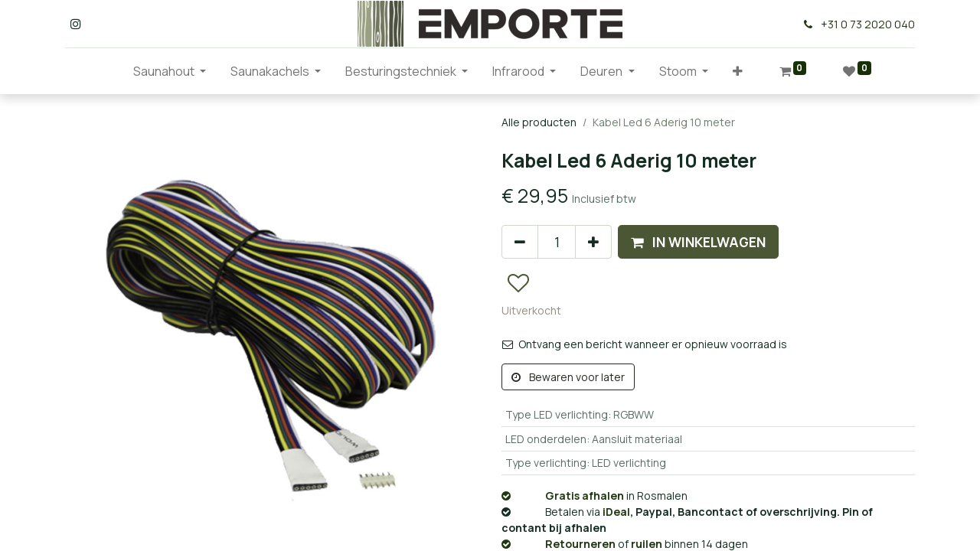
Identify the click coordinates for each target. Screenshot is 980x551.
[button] (738, 71)
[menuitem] (109, 71)
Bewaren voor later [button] (568, 377)
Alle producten (539, 122)
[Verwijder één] (520, 242)
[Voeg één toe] (593, 242)
